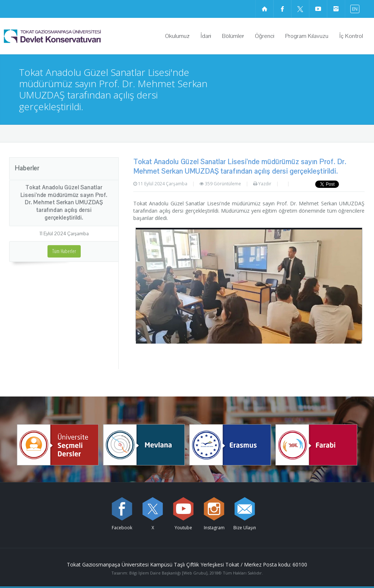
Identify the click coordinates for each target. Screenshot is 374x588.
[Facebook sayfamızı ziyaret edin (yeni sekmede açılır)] (282, 9)
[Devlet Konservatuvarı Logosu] (71, 36)
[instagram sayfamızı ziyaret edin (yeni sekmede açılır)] (336, 9)
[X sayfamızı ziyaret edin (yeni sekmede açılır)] (300, 9)
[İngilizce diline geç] (353, 9)
